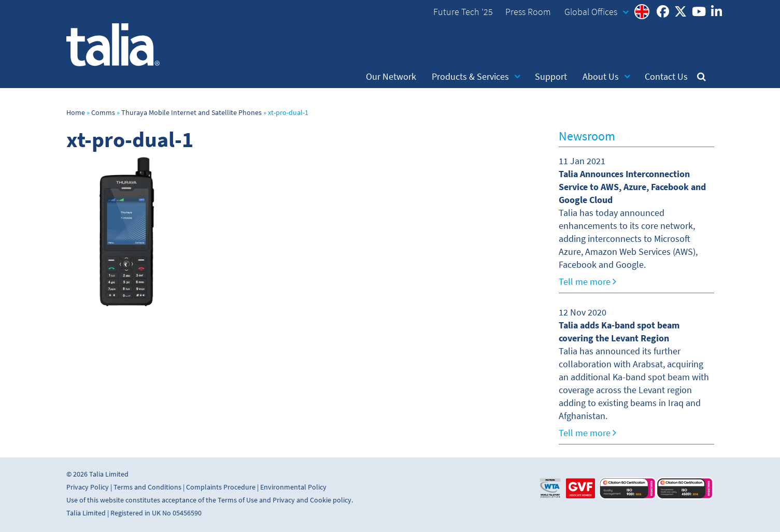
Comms (103, 113)
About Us (606, 77)
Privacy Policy (88, 487)
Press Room (528, 12)
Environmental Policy (293, 487)
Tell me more (587, 282)
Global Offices (597, 12)
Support (551, 77)
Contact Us (666, 77)
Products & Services (476, 77)
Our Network (391, 77)
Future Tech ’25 (463, 12)
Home (76, 113)
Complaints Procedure (221, 487)
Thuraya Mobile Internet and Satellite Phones (192, 113)
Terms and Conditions (147, 487)
